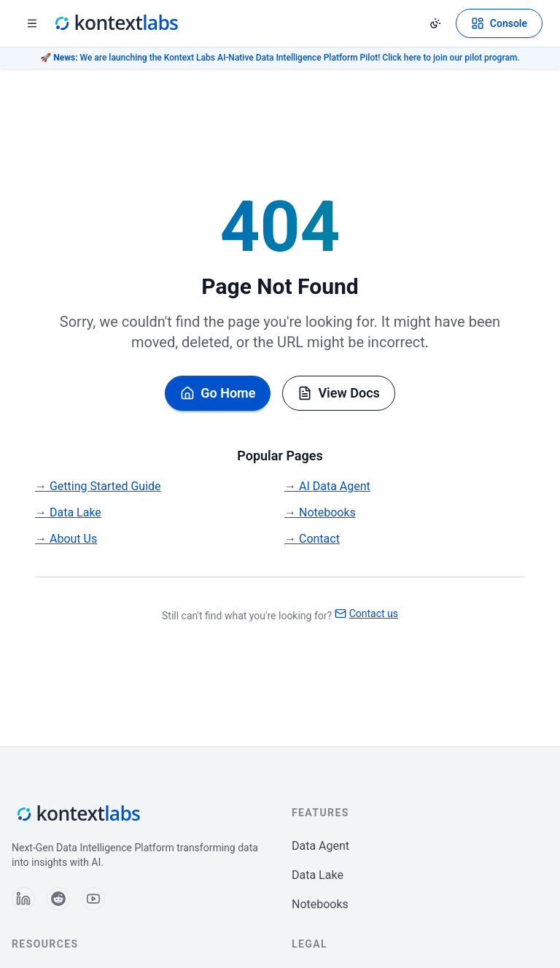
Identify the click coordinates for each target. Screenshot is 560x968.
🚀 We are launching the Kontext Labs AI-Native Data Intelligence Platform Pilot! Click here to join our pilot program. (280, 58)
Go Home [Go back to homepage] (218, 393)
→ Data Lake (68, 512)
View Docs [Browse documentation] (338, 393)
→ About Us (66, 539)
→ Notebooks (320, 512)
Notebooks (320, 904)
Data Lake (318, 875)
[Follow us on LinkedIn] (23, 899)
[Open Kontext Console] (499, 23)
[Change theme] (435, 23)
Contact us (366, 613)
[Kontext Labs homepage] (115, 23)
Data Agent (320, 846)
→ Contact (312, 539)
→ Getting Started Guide (98, 486)
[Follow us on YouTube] (93, 899)
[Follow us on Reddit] (58, 899)
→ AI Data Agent (327, 486)
